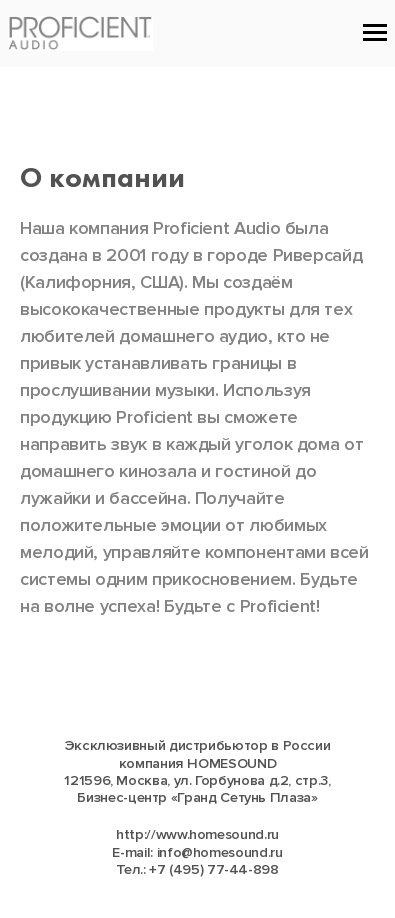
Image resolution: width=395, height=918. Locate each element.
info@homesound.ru (220, 852)
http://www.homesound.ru (197, 834)
